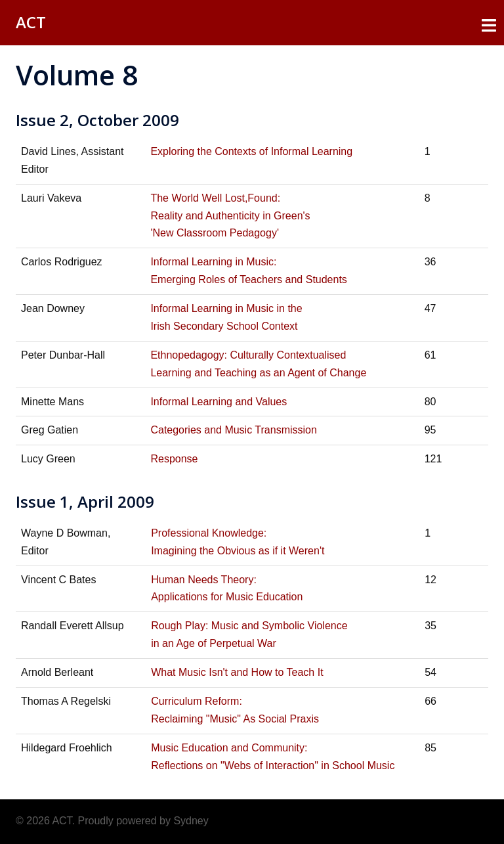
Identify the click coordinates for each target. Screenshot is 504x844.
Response (174, 459)
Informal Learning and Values (219, 402)
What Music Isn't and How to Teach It (237, 672)
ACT (31, 22)
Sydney (191, 821)
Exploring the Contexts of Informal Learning (251, 151)
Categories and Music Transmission (233, 430)
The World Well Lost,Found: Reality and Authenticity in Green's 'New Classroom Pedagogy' (230, 216)
